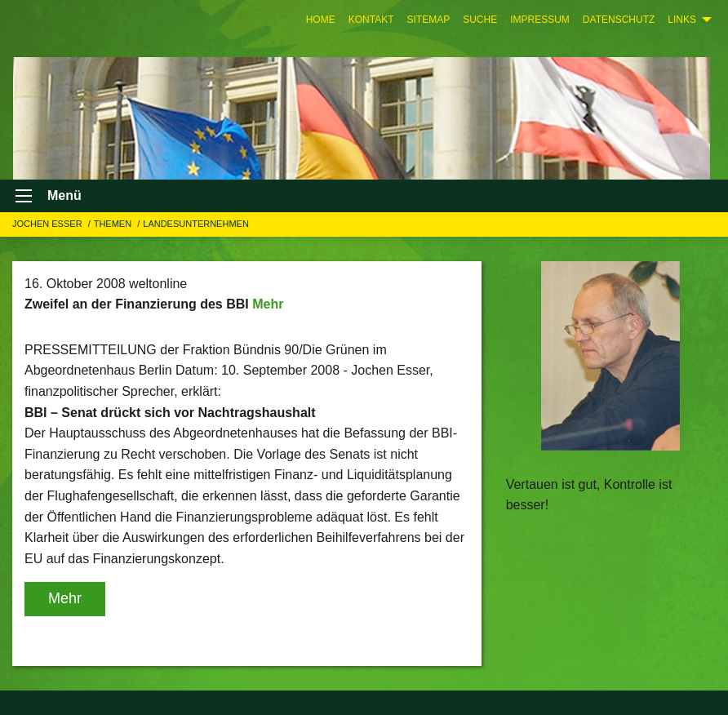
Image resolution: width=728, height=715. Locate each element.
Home (321, 20)
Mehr (268, 304)
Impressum (540, 20)
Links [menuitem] (682, 20)
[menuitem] (321, 20)
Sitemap (428, 20)
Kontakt (371, 20)
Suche (480, 20)
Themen (114, 224)
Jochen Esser (49, 224)
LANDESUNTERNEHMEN (196, 224)
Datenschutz (619, 20)
